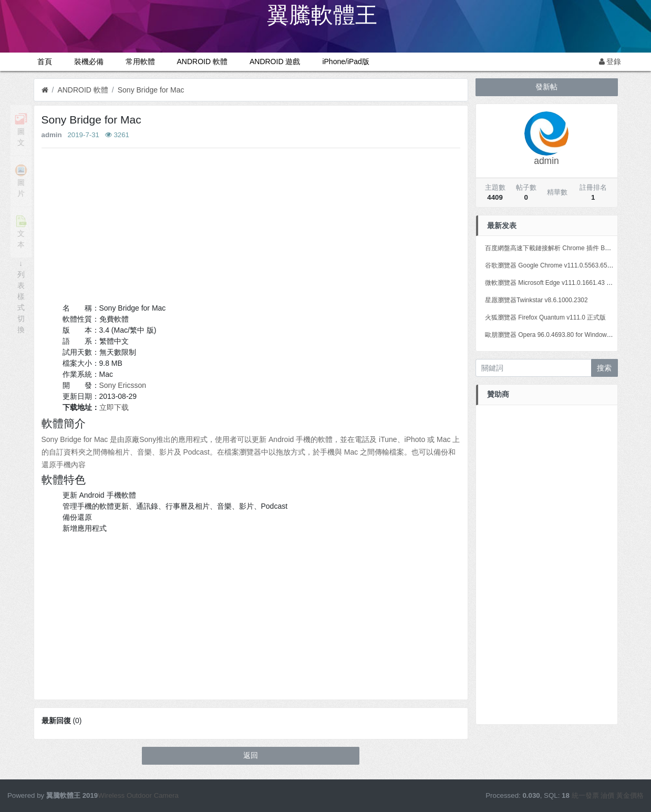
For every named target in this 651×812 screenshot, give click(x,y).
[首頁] (45, 90)
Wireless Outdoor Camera (138, 795)
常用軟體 (140, 61)
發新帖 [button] (546, 87)
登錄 (610, 61)
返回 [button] (251, 755)
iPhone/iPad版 (346, 61)
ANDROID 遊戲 (275, 61)
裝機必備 (89, 61)
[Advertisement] (251, 229)
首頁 (45, 61)
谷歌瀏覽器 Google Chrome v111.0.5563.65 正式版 (556, 265)
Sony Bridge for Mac (151, 90)
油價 (607, 795)
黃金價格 (630, 795)
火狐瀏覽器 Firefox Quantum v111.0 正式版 (545, 317)
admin (52, 135)
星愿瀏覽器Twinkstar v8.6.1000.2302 (536, 300)
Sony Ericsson (123, 385)
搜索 (604, 368)
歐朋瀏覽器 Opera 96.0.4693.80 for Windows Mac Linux (562, 335)
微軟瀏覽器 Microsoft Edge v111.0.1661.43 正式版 (555, 283)
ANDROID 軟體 (202, 61)
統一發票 (585, 795)
